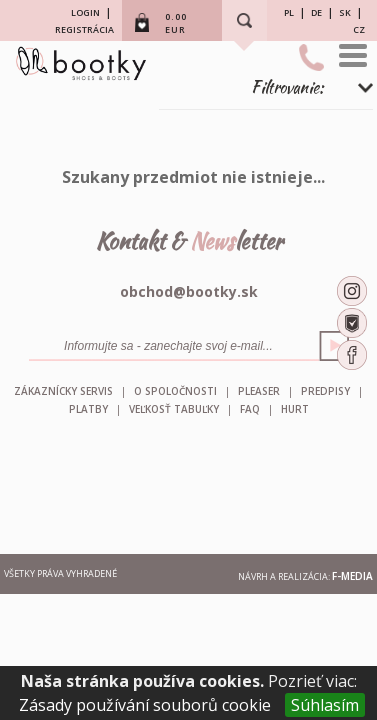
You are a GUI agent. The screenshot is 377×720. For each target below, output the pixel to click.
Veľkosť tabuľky (174, 409)
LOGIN (85, 12)
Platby (88, 409)
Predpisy (325, 391)
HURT (295, 409)
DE (316, 12)
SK (345, 12)
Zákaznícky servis (63, 391)
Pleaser (259, 391)
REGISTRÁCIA (84, 29)
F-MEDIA (352, 576)
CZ (359, 29)
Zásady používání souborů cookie (145, 705)
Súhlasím (325, 705)
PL (289, 12)
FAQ (250, 409)
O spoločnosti (175, 391)
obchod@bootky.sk (189, 291)
